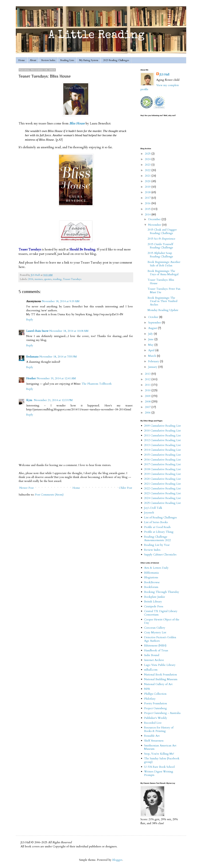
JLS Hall (164, 75)
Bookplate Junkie (155, 597)
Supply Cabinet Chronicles (160, 555)
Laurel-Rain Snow (37, 331)
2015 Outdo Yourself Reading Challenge (160, 246)
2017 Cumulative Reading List (162, 464)
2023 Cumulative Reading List (162, 493)
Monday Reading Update (163, 310)
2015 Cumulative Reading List (162, 455)
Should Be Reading (82, 249)
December (155, 219)
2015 (148, 209)
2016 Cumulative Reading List (162, 460)
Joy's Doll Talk (153, 508)
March (153, 356)
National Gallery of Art (158, 684)
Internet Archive (154, 660)
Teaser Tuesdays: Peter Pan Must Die (164, 291)
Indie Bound (152, 655)
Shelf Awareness (154, 741)
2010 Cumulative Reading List (162, 431)
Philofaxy (150, 699)
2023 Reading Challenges (116, 60)
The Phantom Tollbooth (97, 384)
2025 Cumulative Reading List (162, 503)
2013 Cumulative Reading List (162, 445)
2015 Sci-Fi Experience (161, 239)
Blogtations (151, 577)
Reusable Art (152, 736)
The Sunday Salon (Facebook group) (162, 760)
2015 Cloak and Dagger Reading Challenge (162, 231)
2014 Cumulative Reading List (162, 450)
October (154, 317)
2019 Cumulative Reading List (162, 474)
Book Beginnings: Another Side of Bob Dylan (164, 264)
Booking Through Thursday (162, 592)
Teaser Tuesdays (72, 279)
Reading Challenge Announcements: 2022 (157, 538)
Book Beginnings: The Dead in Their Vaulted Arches (162, 301)
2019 (148, 187)
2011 (148, 385)
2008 (148, 402)
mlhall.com (151, 670)
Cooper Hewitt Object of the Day (162, 621)
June (151, 339)
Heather (31, 378)
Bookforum (151, 587)
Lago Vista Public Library (160, 665)
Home (22, 60)
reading (57, 279)
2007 (148, 407)
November (155, 225)
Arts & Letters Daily (156, 568)
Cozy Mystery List (155, 632)
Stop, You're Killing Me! (159, 754)
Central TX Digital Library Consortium (161, 613)
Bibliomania (151, 573)
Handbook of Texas (156, 650)
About (33, 60)
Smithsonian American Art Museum (160, 747)
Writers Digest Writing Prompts (159, 773)
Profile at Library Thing (159, 532)
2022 (148, 170)
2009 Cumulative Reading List (162, 426)
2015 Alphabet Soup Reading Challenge (160, 255)
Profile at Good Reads (157, 527)
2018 (148, 192)
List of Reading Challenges (160, 518)
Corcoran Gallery (155, 628)
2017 (148, 198)
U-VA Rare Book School (159, 767)
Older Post (126, 488)
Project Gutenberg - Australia (162, 713)
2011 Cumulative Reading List (162, 435)
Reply (30, 320)
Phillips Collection (155, 694)
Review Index (48, 60)
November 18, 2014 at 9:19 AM (61, 301)
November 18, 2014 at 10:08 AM (69, 331)
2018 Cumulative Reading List (162, 469)
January (153, 367)
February (154, 361)
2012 (148, 379)
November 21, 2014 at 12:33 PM (53, 400)
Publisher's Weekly (156, 718)
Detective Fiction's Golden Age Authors (160, 639)
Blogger (117, 860)
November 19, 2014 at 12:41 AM (56, 378)
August (153, 328)
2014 (31, 279)
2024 (148, 159)
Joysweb (149, 513)
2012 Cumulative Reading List (162, 440)
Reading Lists (67, 60)
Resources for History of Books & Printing (159, 729)
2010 (148, 390)
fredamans (32, 357)
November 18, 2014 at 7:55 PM (58, 357)
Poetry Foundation (156, 703)
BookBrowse (152, 582)
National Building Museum (161, 679)
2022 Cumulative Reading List (162, 488)
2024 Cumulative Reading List (162, 498)
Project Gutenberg (155, 708)
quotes (48, 279)
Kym (30, 400)
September (155, 323)
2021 (148, 176)
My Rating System (89, 60)
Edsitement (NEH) (155, 646)
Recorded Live (153, 723)
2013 (148, 374)
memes (39, 279)
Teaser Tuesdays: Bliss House (161, 282)
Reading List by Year (157, 545)
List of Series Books (156, 522)
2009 (148, 396)
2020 (148, 181)
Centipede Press (154, 606)
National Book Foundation (160, 675)
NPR (147, 689)
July (151, 334)
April (152, 350)
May (151, 345)
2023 (148, 165)
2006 (148, 413)
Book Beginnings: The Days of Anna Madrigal (163, 273)
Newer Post (27, 488)
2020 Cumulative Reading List (162, 479)
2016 (148, 203)
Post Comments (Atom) (49, 495)
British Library (153, 602)
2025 (148, 154)
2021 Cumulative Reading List (162, 484)
